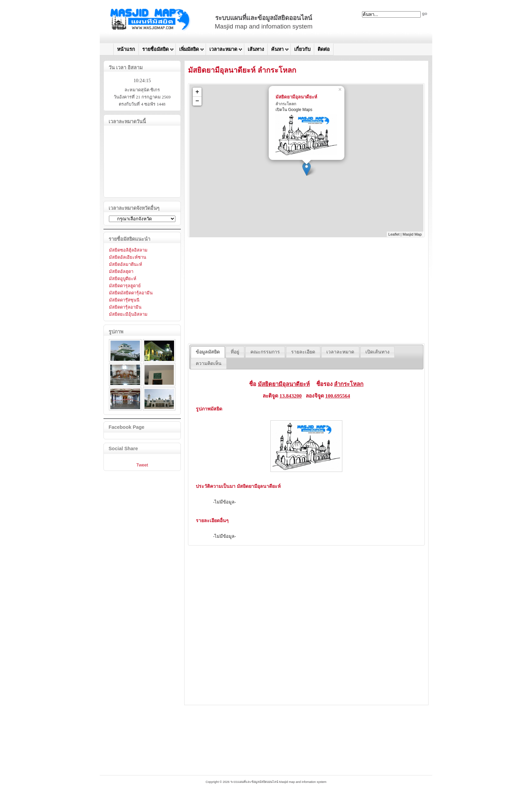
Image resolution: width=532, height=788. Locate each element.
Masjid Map (412, 234)
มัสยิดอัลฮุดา (121, 271)
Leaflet (394, 234)
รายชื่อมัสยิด (155, 49)
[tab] (208, 352)
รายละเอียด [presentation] (303, 352)
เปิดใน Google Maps (294, 110)
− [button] (197, 101)
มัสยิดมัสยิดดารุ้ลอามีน (131, 293)
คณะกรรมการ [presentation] (265, 352)
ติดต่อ (324, 49)
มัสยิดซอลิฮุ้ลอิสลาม (128, 250)
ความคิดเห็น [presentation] (209, 363)
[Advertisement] (306, 290)
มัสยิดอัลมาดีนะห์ (126, 264)
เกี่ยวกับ (302, 49)
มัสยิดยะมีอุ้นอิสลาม (128, 314)
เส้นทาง (256, 49)
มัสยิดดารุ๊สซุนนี (124, 300)
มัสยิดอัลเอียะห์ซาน (128, 257)
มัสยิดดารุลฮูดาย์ (125, 286)
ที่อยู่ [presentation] (235, 352)
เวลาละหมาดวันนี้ (127, 122)
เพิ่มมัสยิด (189, 49)
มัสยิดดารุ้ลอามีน (125, 307)
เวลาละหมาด (223, 49)
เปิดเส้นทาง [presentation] (377, 352)
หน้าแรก (126, 49)
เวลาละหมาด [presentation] (340, 352)
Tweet (142, 465)
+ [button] (197, 92)
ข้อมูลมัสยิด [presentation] (208, 352)
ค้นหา (277, 49)
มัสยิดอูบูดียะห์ (123, 279)
